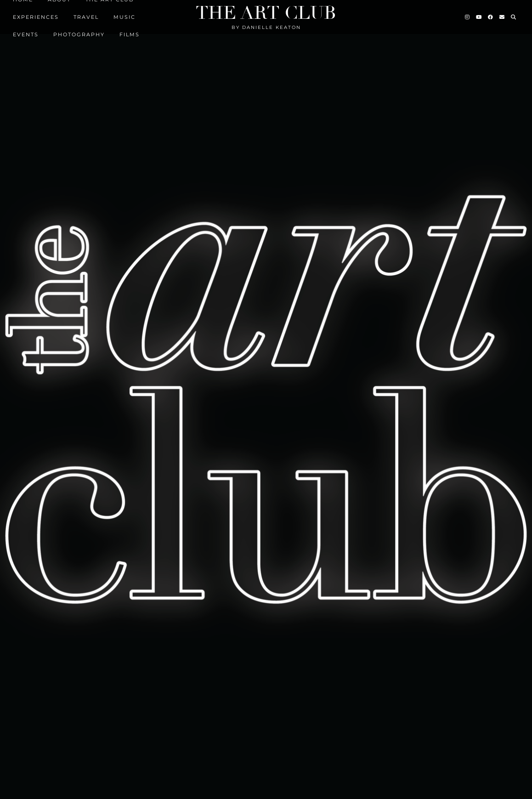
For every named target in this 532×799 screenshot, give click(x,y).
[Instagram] (468, 17)
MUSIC (125, 17)
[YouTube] (479, 17)
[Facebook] (491, 17)
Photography (79, 34)
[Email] (502, 17)
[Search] (514, 17)
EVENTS (26, 34)
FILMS (130, 34)
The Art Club (266, 13)
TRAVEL (86, 17)
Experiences (36, 17)
